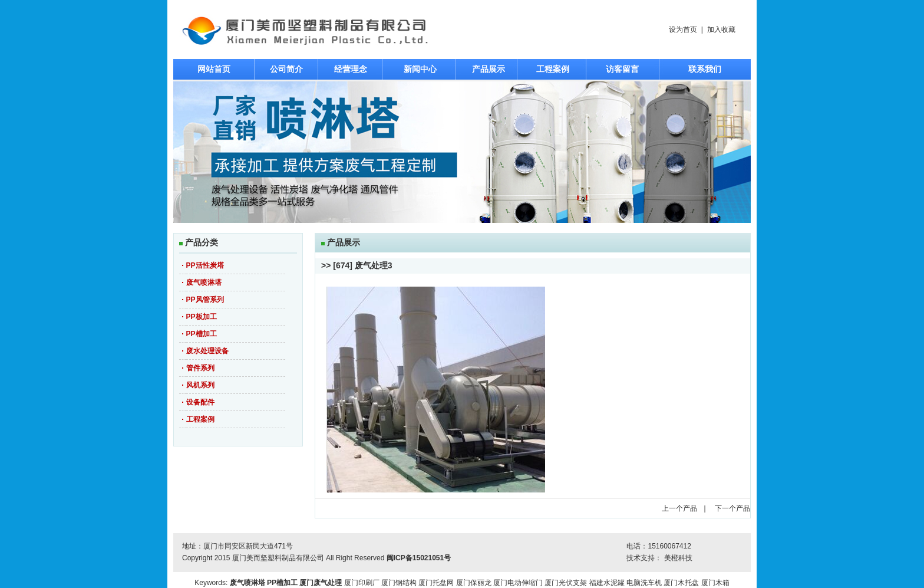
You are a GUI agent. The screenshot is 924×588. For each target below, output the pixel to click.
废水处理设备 (207, 351)
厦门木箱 (715, 583)
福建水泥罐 (607, 583)
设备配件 (200, 402)
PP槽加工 (202, 334)
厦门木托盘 (681, 583)
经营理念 (351, 69)
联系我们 (705, 69)
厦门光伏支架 (566, 583)
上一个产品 (679, 508)
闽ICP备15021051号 (419, 558)
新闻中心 (420, 69)
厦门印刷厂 (362, 583)
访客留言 (622, 69)
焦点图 (462, 152)
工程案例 (553, 69)
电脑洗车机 (644, 583)
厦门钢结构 (399, 583)
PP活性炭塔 (205, 265)
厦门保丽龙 (474, 583)
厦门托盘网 (436, 583)
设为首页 (683, 29)
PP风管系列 (205, 300)
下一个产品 (732, 508)
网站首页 (214, 69)
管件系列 (200, 368)
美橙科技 (678, 558)
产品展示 (489, 69)
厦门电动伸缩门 (518, 583)
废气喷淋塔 (204, 282)
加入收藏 (721, 29)
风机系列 (200, 385)
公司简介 (286, 69)
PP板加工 (202, 317)
